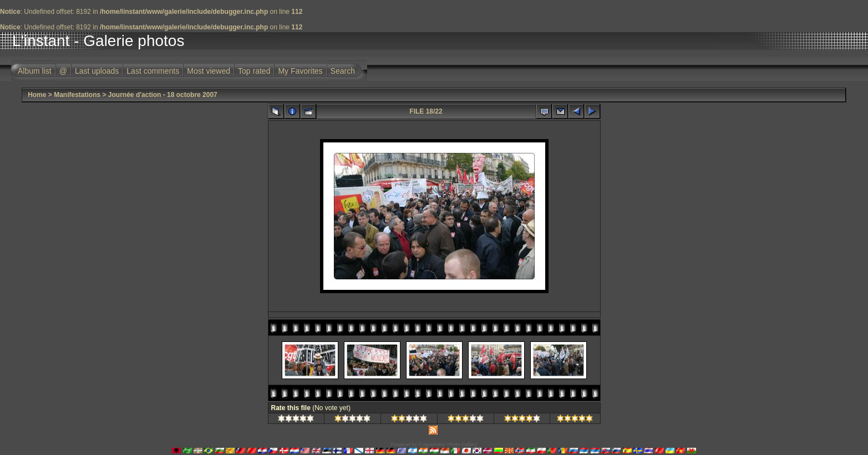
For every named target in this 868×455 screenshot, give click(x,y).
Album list (35, 71)
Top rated (254, 71)
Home (37, 95)
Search (343, 71)
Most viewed (209, 71)
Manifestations (77, 95)
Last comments (153, 71)
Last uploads (97, 71)
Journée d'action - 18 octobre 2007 (163, 95)
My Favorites (300, 71)
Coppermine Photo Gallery (448, 444)
